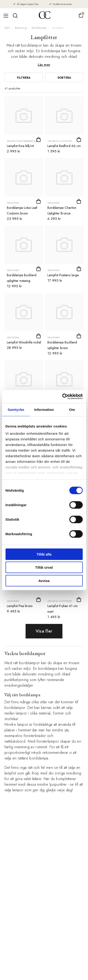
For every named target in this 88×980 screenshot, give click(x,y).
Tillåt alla (44, 554)
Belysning (21, 28)
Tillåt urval (44, 567)
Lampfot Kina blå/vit (20, 146)
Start (7, 28)
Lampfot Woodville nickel (24, 342)
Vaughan (13, 203)
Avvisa (44, 580)
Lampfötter (58, 28)
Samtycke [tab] (16, 409)
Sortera (64, 78)
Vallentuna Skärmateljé (23, 141)
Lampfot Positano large (63, 275)
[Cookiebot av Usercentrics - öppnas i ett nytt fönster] (63, 397)
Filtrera (24, 78)
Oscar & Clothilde (60, 141)
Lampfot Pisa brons (20, 606)
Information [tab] (44, 409)
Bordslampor (39, 28)
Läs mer (44, 65)
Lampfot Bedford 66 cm (64, 146)
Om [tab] (72, 409)
